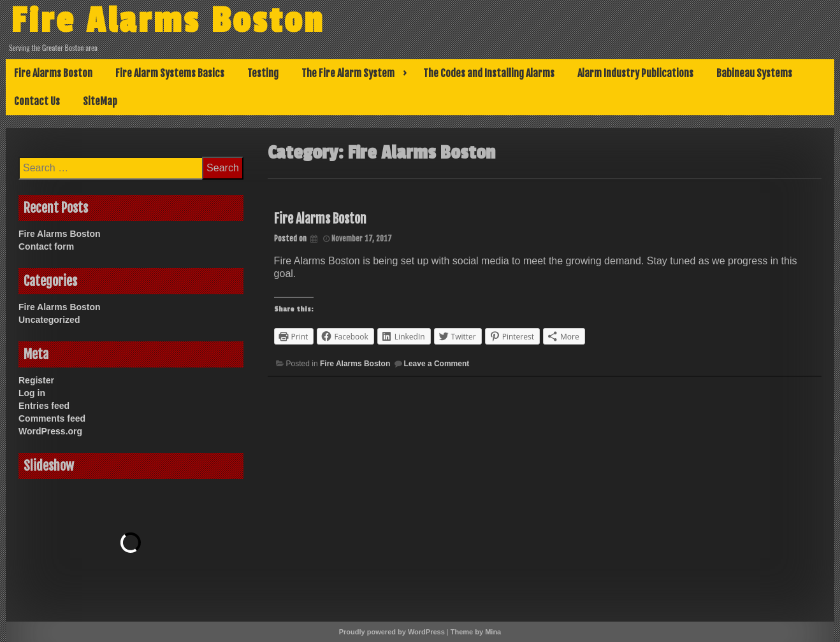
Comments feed (52, 418)
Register (36, 380)
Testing (263, 73)
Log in (32, 393)
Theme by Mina (476, 632)
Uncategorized (49, 320)
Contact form (46, 246)
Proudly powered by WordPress (392, 632)
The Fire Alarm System (348, 73)
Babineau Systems (754, 73)
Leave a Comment (437, 364)
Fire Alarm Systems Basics (170, 73)
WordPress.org (50, 431)
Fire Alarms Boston (168, 21)
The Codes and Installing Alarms (489, 73)
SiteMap (100, 101)
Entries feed (44, 406)
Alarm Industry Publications (635, 73)
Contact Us (37, 101)
